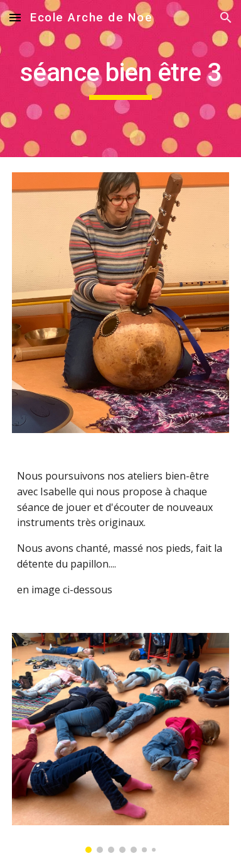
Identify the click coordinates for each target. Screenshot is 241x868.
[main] (120, 79)
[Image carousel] (120, 743)
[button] (15, 17)
